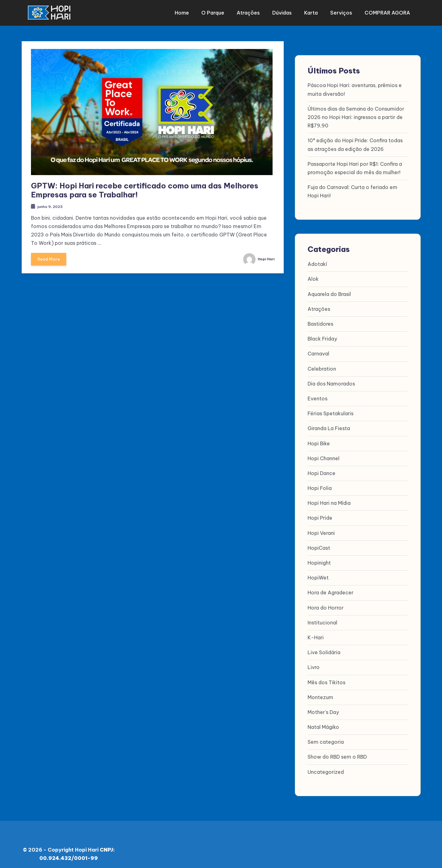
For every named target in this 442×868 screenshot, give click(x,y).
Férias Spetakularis (330, 410)
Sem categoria (326, 738)
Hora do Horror (326, 604)
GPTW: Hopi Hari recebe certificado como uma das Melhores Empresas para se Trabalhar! (145, 186)
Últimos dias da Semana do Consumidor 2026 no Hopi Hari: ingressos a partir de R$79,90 (356, 113)
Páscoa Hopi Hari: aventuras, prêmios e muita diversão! (355, 86)
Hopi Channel (324, 455)
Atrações (256, 11)
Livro (314, 664)
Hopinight (319, 559)
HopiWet (318, 574)
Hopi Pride (320, 514)
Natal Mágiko (323, 723)
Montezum (320, 694)
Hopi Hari (256, 256)
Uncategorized (326, 768)
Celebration (322, 365)
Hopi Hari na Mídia (329, 500)
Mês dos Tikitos (326, 679)
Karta (313, 11)
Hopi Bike (319, 440)
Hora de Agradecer (330, 589)
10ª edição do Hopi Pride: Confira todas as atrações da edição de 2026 (355, 141)
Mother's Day (323, 708)
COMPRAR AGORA (385, 11)
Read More (50, 258)
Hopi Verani (321, 529)
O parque (223, 11)
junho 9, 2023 (53, 203)
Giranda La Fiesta (329, 425)
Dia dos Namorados (331, 380)
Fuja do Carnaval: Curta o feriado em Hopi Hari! (352, 188)
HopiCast (319, 544)
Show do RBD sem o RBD (337, 753)
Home (194, 11)
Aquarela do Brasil (329, 290)
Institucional (322, 619)
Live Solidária (324, 649)
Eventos (317, 395)
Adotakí (317, 261)
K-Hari (316, 634)
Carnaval (318, 350)
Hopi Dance (322, 469)
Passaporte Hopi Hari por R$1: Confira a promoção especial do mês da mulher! (355, 164)
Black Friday (322, 335)
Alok (313, 275)
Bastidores (320, 320)
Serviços (341, 11)
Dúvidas (287, 11)
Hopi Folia (320, 484)
